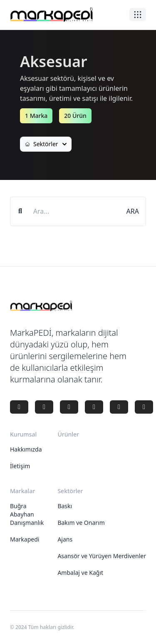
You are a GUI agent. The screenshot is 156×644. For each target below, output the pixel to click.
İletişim (20, 466)
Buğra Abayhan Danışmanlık (27, 514)
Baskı (65, 506)
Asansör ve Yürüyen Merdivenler (102, 556)
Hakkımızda (26, 449)
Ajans (65, 539)
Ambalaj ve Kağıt (80, 573)
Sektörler (46, 144)
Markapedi (25, 539)
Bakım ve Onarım (81, 523)
